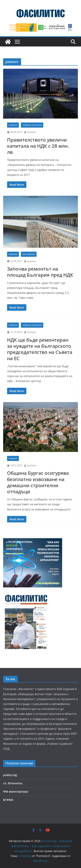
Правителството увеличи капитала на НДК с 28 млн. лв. (38, 146)
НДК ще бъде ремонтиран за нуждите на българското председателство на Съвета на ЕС (40, 349)
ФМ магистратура (16, 791)
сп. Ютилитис (13, 783)
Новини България (32, 125)
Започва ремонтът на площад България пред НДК (40, 272)
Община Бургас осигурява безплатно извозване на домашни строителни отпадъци (38, 482)
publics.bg (10, 775)
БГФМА (8, 800)
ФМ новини (29, 254)
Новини (13, 125)
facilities (32, 132)
